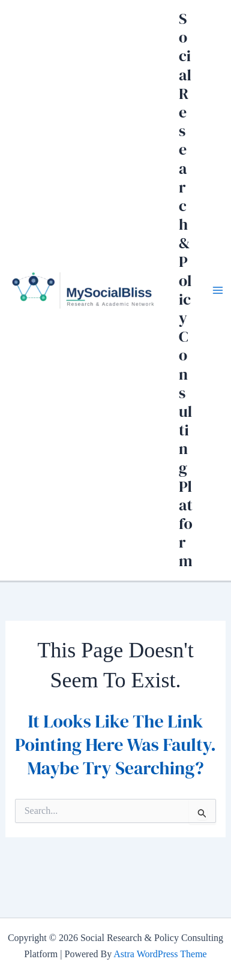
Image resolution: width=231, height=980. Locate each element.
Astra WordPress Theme (160, 954)
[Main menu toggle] (218, 290)
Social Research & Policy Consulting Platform (186, 290)
